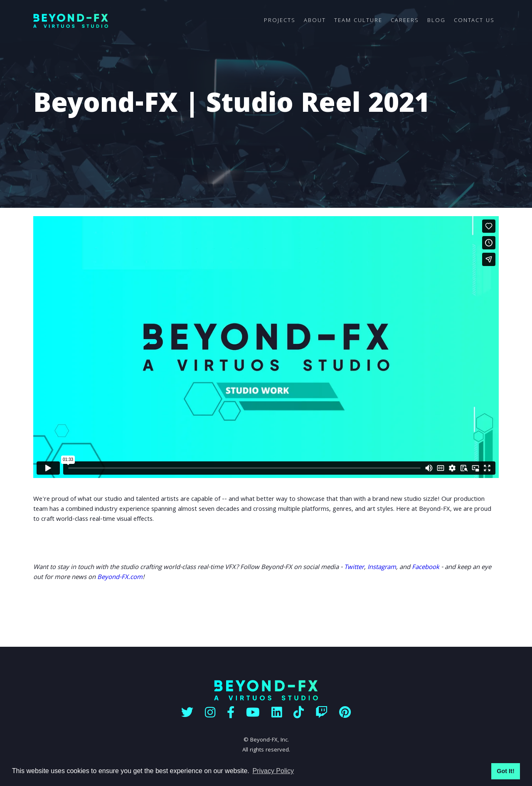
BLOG (436, 21)
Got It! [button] (505, 771)
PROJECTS (280, 21)
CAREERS (405, 21)
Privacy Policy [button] (273, 771)
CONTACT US (474, 21)
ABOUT (315, 21)
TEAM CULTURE (358, 21)
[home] (147, 21)
